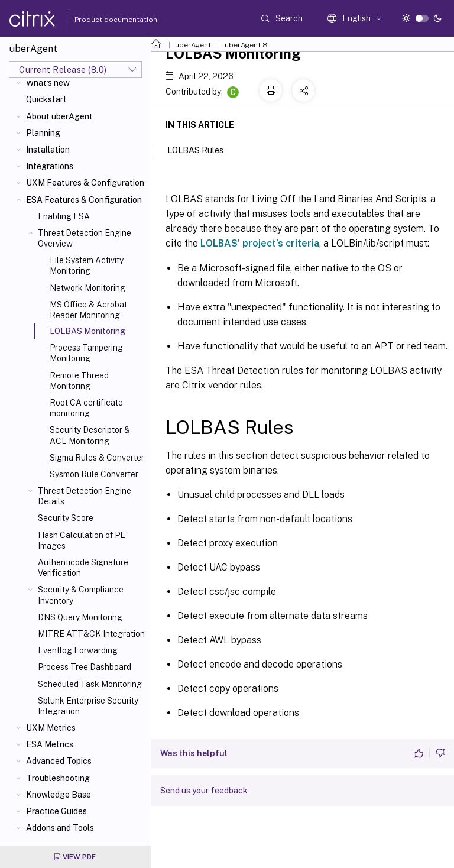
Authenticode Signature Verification (83, 568)
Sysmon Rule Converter (94, 474)
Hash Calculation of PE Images (82, 540)
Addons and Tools (60, 828)
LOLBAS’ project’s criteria (260, 243)
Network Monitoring (87, 288)
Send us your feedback (204, 791)
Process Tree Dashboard (85, 667)
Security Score (66, 518)
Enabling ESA (64, 216)
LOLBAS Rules (202, 149)
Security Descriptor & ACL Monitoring (90, 435)
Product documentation (101, 20)
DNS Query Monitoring (80, 617)
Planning (43, 133)
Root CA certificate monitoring (86, 408)
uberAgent (193, 45)
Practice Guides (56, 811)
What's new (48, 83)
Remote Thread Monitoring (79, 381)
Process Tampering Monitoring (86, 353)
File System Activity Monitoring (87, 265)
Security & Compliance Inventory (81, 595)
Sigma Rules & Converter (97, 458)
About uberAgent (59, 116)
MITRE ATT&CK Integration (91, 634)
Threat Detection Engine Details (85, 496)
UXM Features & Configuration (85, 183)
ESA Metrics (50, 744)
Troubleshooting (58, 778)
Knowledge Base (59, 795)
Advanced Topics (59, 761)
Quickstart (46, 99)
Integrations (50, 166)
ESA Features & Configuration (84, 200)
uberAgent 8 (246, 45)
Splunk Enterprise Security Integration (88, 706)
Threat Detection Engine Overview (85, 238)
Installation (48, 150)
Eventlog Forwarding (78, 650)
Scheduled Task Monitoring (90, 684)
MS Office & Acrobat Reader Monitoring (88, 310)
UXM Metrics (51, 728)
